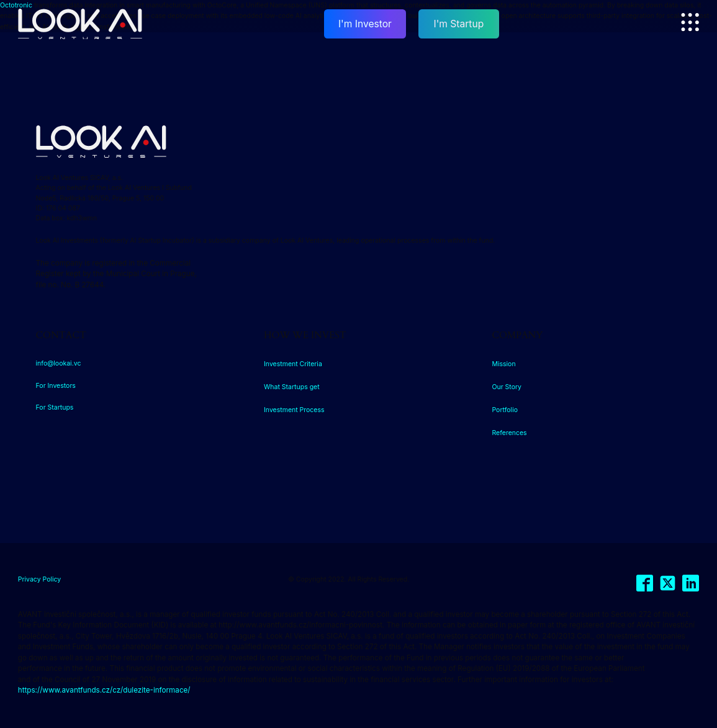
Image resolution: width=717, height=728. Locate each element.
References (509, 433)
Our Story (507, 387)
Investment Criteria (293, 364)
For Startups (55, 407)
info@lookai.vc (59, 363)
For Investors (56, 386)
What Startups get (292, 387)
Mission (503, 364)
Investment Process (294, 410)
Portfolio (505, 410)
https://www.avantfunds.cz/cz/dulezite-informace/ (104, 690)
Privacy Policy (39, 579)
